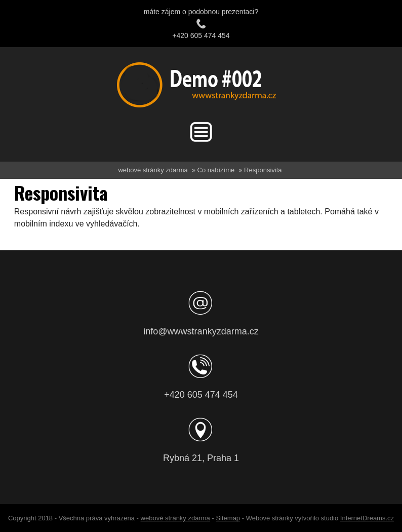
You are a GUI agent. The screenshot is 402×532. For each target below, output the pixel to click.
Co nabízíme (216, 170)
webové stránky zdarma (153, 170)
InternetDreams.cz (367, 518)
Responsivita (263, 170)
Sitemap (228, 518)
